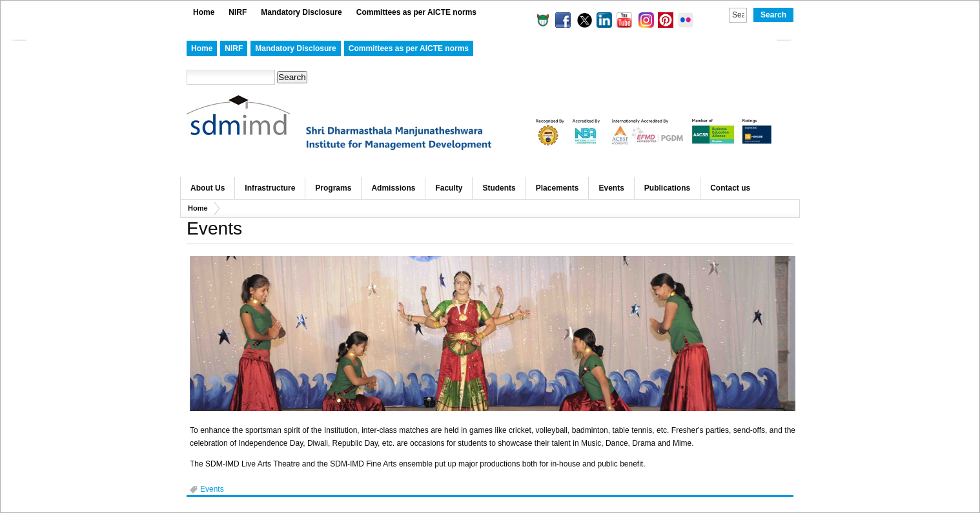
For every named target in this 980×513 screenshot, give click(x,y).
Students (499, 188)
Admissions (393, 188)
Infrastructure (270, 188)
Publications (667, 188)
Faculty (449, 188)
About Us (208, 188)
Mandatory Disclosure (301, 12)
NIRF (238, 12)
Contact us (730, 188)
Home (204, 12)
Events (611, 188)
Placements (557, 188)
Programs (333, 188)
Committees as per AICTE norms (416, 12)
